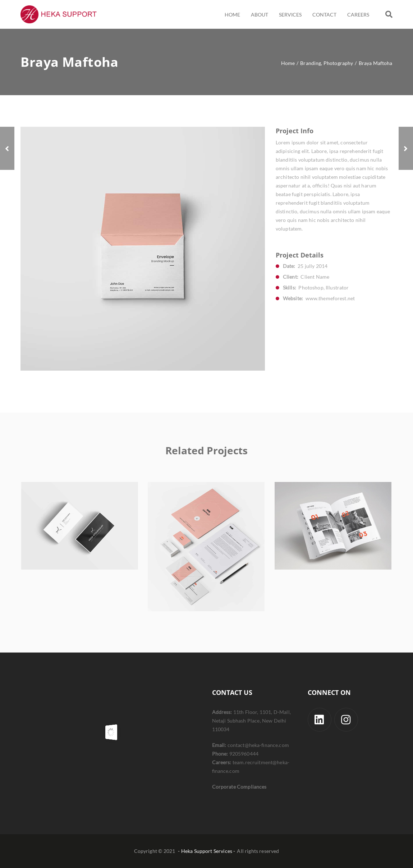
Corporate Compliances (239, 787)
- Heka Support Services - (206, 851)
